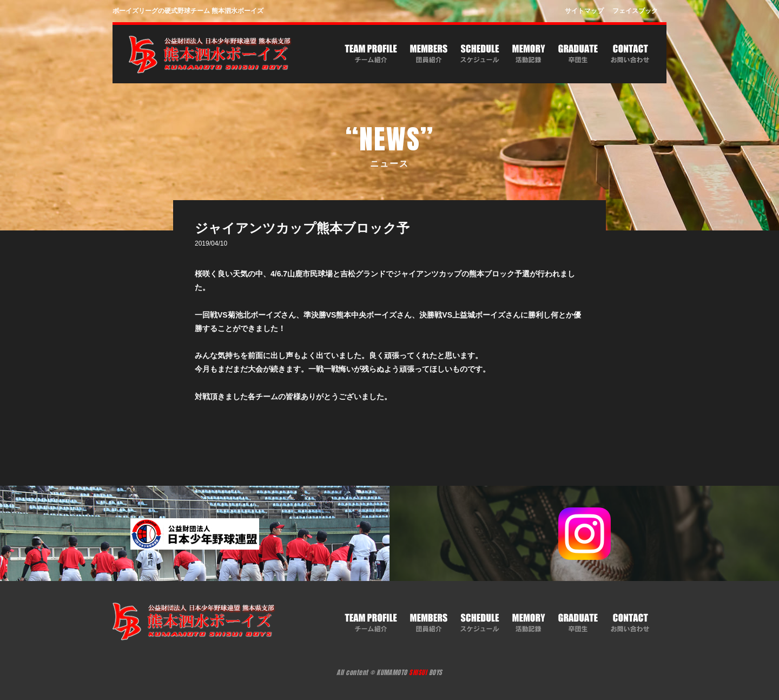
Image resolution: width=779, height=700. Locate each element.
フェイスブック (635, 11)
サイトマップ (584, 11)
